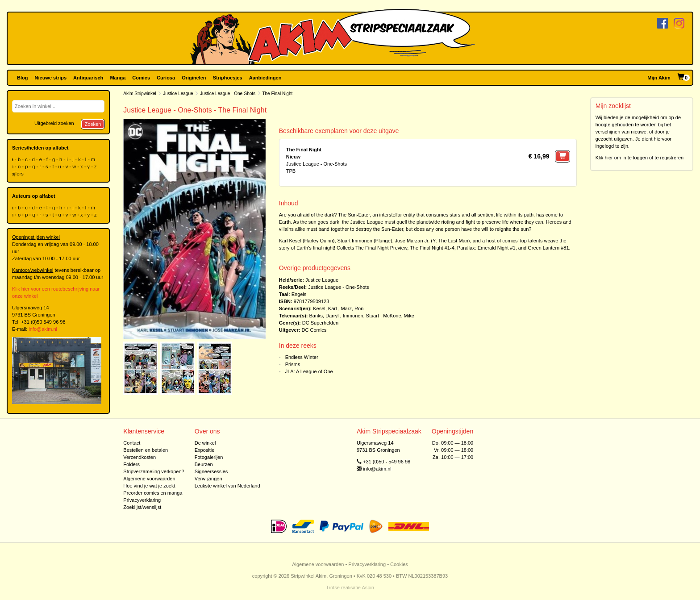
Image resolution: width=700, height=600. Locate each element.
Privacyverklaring (142, 500)
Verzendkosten (140, 457)
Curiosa (166, 78)
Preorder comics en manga (153, 493)
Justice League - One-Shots (228, 94)
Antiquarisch (88, 78)
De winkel (205, 443)
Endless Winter (302, 357)
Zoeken (93, 124)
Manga (118, 78)
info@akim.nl (43, 329)
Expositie (205, 450)
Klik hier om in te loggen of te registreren (640, 158)
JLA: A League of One (309, 371)
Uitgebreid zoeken (54, 123)
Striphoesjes (228, 78)
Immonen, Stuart (361, 316)
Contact (132, 443)
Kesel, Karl (325, 308)
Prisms (293, 364)
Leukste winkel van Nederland (227, 486)
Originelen (194, 78)
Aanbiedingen (265, 78)
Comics (141, 78)
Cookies (399, 564)
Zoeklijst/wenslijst (142, 507)
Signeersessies (211, 471)
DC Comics (314, 330)
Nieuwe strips (51, 78)
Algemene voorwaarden (149, 479)
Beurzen (204, 464)
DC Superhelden (320, 323)
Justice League (178, 94)
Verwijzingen (208, 479)
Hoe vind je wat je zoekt (149, 486)
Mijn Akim (659, 78)
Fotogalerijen (209, 457)
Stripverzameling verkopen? (154, 471)
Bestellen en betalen (146, 450)
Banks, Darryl (324, 316)
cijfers (18, 174)
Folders (131, 464)
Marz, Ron (352, 308)
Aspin (368, 587)
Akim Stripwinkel (140, 94)
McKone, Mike (399, 316)
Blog (22, 78)
